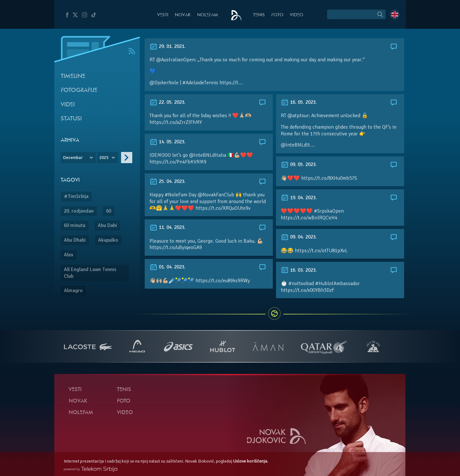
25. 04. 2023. (168, 181)
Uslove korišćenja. (251, 461)
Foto (277, 15)
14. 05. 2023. (168, 142)
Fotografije (79, 91)
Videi (68, 105)
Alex (69, 255)
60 (109, 211)
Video (296, 15)
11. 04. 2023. (168, 227)
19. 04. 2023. (299, 198)
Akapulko (108, 240)
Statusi (71, 119)
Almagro (73, 291)
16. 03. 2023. (299, 270)
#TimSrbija (76, 196)
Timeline (73, 76)
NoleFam (207, 15)
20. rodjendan (79, 211)
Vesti (163, 15)
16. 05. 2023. (299, 102)
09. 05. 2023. (299, 164)
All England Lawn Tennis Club (90, 273)
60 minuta (75, 225)
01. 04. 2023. (168, 267)
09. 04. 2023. (299, 237)
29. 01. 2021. (168, 46)
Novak (183, 15)
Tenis (259, 15)
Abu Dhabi (75, 240)
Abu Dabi (107, 225)
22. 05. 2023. (168, 102)
